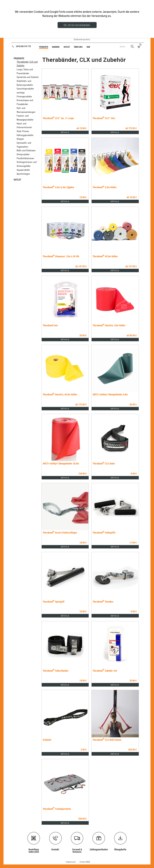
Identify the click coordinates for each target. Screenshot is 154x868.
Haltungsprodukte (25, 135)
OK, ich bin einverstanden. (77, 25)
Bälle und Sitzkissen (26, 150)
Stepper (20, 139)
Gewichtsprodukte (25, 89)
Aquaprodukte (23, 170)
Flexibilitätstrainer (25, 158)
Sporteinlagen (23, 174)
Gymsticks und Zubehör (28, 77)
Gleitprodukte (23, 154)
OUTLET (17, 180)
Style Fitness (23, 131)
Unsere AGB (85, 862)
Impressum (71, 862)
